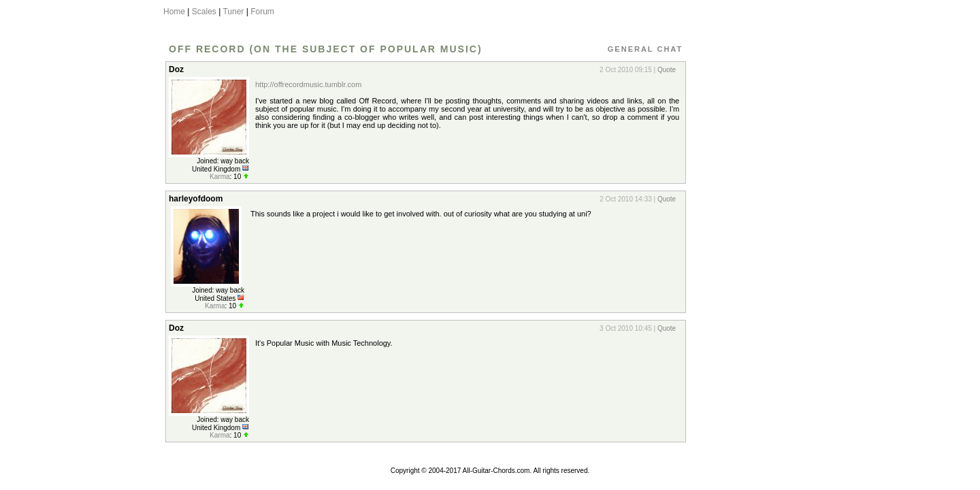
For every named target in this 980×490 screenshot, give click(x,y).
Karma (219, 177)
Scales (204, 12)
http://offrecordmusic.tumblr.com (308, 84)
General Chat (645, 49)
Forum (262, 12)
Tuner (233, 12)
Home (174, 12)
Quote (667, 70)
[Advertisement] (751, 261)
